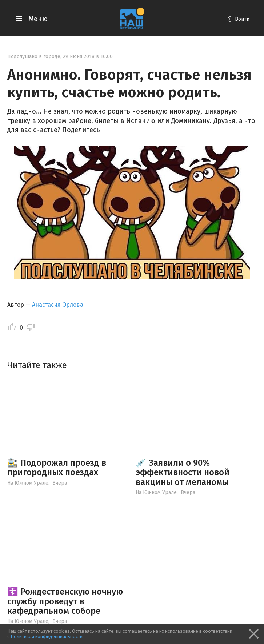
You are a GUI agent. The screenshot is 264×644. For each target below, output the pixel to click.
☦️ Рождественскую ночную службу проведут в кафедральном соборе (65, 601)
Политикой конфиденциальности (47, 637)
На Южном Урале (28, 483)
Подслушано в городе (34, 57)
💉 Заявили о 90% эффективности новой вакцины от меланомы (183, 472)
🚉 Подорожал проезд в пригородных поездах (57, 468)
